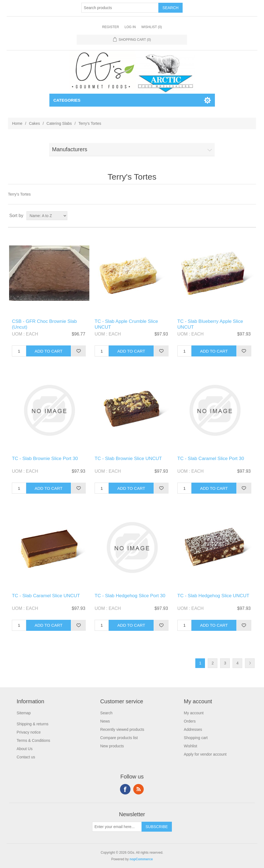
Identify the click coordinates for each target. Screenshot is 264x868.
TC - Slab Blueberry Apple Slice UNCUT (210, 324)
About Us (25, 749)
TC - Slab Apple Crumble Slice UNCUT (126, 324)
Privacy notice (29, 732)
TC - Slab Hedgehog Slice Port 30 (130, 596)
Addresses (193, 729)
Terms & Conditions (33, 740)
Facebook (125, 789)
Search (106, 713)
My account (194, 713)
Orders (190, 721)
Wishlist (190, 746)
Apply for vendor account (205, 754)
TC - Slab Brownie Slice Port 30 (45, 459)
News (105, 721)
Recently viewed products (122, 729)
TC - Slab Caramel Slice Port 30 (211, 459)
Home (17, 123)
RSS (138, 789)
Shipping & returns (32, 724)
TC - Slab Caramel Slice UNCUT (46, 596)
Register (110, 27)
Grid (241, 216)
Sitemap (24, 713)
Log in (130, 27)
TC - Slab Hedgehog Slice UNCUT (213, 596)
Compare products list (119, 738)
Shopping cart (196, 738)
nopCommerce (141, 859)
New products (112, 746)
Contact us (26, 757)
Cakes (34, 123)
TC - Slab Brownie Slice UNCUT (128, 459)
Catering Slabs (59, 123)
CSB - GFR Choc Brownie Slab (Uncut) (44, 324)
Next (250, 663)
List (251, 216)
